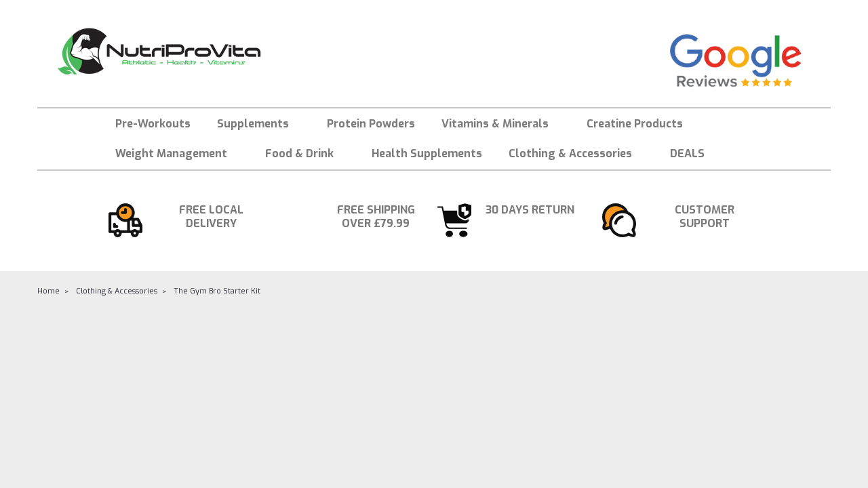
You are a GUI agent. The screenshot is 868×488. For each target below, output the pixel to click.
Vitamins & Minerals (501, 124)
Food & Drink (305, 154)
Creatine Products (635, 124)
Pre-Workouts (153, 124)
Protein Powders (371, 124)
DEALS (687, 154)
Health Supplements (427, 154)
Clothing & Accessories (576, 154)
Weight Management (177, 154)
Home (48, 291)
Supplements (259, 124)
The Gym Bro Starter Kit (217, 291)
